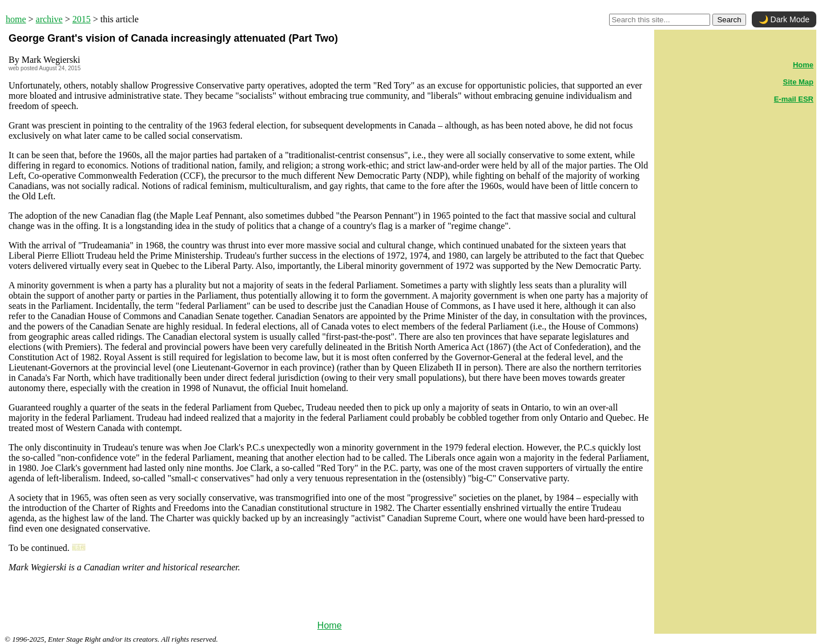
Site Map (798, 82)
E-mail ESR (794, 99)
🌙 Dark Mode (784, 19)
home (16, 19)
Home (330, 625)
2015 (82, 19)
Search (729, 20)
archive (49, 19)
